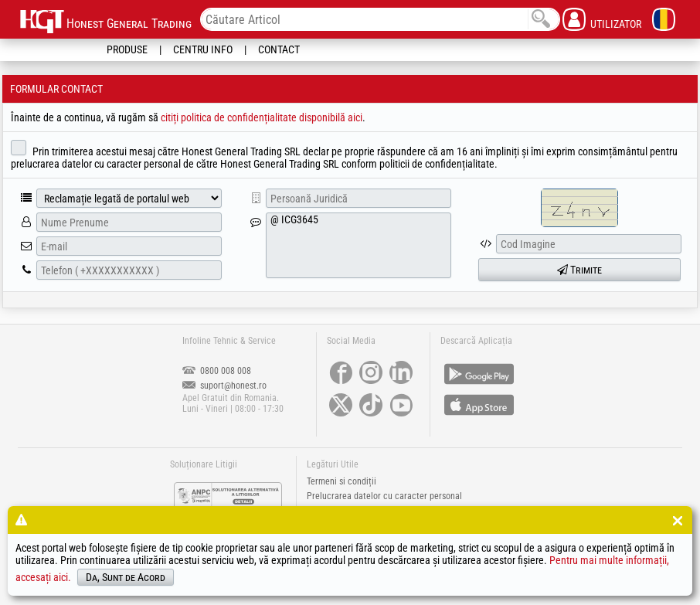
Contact (279, 49)
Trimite (579, 270)
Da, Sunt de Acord (126, 577)
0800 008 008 (217, 371)
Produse (127, 49)
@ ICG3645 (358, 245)
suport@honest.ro (224, 386)
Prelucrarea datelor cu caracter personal (384, 496)
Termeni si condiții (342, 481)
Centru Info (203, 49)
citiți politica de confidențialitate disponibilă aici (262, 117)
